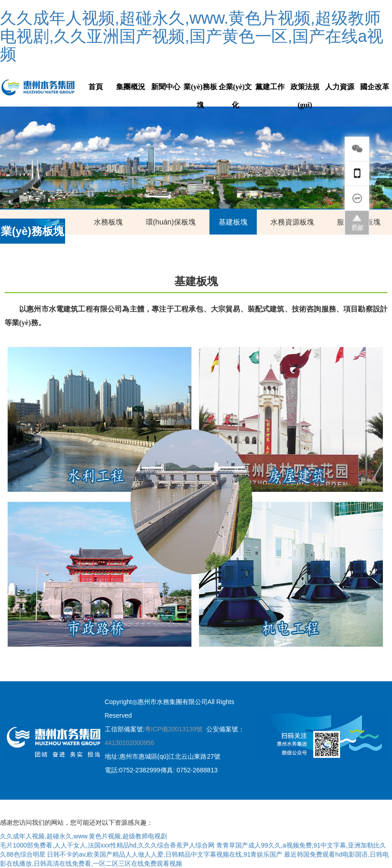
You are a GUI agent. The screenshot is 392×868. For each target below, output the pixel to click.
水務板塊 (108, 222)
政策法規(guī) (305, 96)
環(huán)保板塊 (171, 222)
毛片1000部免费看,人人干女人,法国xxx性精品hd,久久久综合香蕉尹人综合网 (107, 845)
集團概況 (131, 87)
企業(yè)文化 (235, 96)
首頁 (96, 87)
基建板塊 (233, 222)
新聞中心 (166, 87)
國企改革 (375, 87)
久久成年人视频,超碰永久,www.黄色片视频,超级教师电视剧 (84, 836)
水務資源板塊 (292, 222)
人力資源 (340, 87)
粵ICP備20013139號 (174, 729)
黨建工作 (270, 87)
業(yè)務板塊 (200, 96)
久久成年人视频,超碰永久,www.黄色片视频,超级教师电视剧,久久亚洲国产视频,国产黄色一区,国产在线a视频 (192, 36)
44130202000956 (130, 743)
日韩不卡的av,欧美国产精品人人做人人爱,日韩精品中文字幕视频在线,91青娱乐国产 (165, 854)
